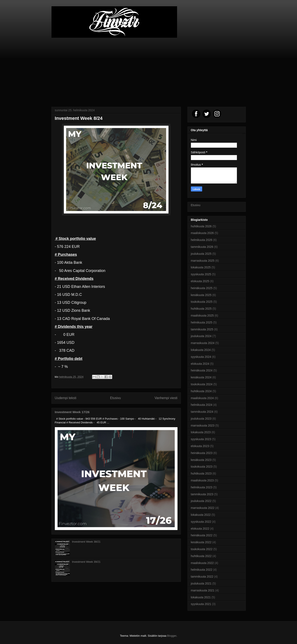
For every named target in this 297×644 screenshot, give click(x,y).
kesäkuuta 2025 (201, 295)
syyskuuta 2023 (201, 439)
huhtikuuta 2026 (201, 226)
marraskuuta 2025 (203, 261)
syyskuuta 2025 (201, 274)
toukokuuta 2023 (202, 467)
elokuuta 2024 (200, 364)
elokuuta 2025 (200, 281)
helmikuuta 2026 (202, 240)
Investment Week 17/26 (72, 412)
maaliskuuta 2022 (202, 563)
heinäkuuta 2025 (202, 288)
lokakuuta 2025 (201, 267)
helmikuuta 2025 (202, 322)
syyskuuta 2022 (201, 522)
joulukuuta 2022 (201, 501)
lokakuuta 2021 (201, 597)
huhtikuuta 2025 (201, 309)
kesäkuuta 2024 (201, 377)
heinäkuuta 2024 (202, 370)
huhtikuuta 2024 (201, 391)
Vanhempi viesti (166, 398)
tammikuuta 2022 (202, 577)
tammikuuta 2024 (202, 412)
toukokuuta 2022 (202, 549)
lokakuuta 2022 (201, 515)
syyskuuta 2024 (201, 357)
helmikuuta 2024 (202, 405)
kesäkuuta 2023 (201, 460)
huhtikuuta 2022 (201, 556)
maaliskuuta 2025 (202, 316)
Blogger (172, 636)
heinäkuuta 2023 (202, 453)
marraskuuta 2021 (203, 590)
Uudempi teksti (66, 398)
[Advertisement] (149, 69)
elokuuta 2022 (200, 529)
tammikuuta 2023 (202, 494)
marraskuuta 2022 (203, 508)
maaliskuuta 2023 (202, 480)
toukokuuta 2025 (202, 302)
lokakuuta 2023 (201, 432)
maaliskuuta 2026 (202, 233)
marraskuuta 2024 (203, 343)
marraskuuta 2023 (203, 425)
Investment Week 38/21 (86, 542)
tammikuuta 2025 (202, 329)
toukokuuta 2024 (202, 384)
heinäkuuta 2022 (202, 535)
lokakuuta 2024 (201, 350)
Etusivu (115, 398)
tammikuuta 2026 (202, 247)
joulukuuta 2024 (201, 336)
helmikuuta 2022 (202, 570)
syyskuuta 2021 (201, 604)
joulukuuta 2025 (201, 254)
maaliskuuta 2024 (202, 398)
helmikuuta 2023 (202, 487)
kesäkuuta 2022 (201, 542)
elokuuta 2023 (200, 446)
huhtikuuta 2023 (201, 473)
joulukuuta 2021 (201, 583)
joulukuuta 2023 (201, 419)
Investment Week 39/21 (86, 562)
